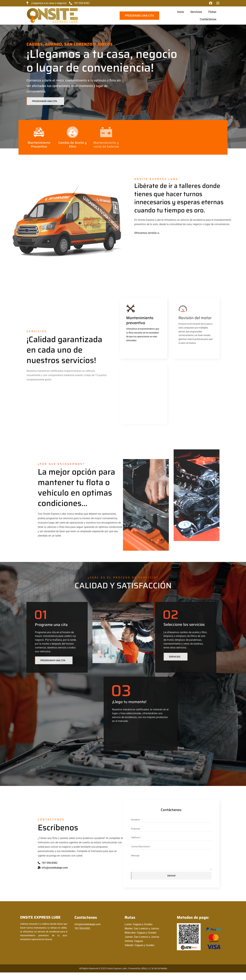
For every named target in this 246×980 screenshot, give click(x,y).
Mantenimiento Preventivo (39, 147)
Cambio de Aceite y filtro (73, 147)
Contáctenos (158, 12)
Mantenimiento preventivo (133, 327)
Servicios (123, 12)
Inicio (108, 12)
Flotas (139, 12)
